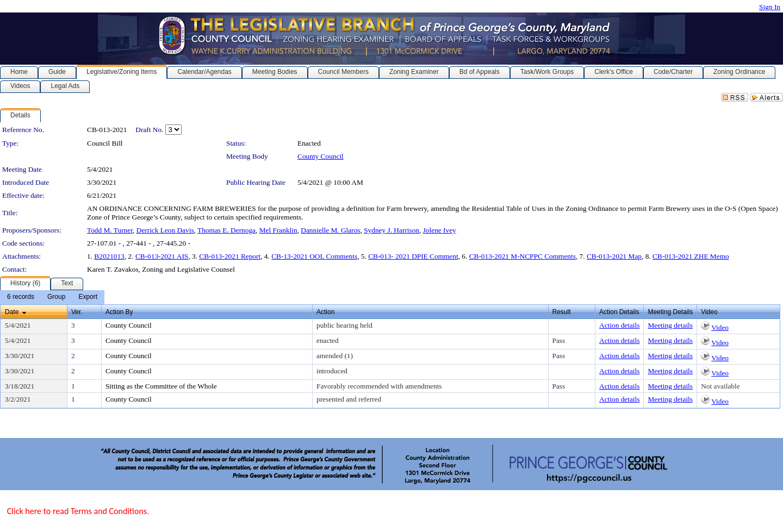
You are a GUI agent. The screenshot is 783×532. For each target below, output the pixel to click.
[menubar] (52, 297)
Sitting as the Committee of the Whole (161, 386)
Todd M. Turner (110, 230)
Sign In (770, 7)
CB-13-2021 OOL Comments (314, 256)
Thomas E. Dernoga (226, 230)
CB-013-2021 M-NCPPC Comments (523, 256)
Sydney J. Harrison (391, 230)
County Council (321, 156)
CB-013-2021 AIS (162, 256)
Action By (119, 312)
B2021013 (109, 256)
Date (12, 312)
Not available (720, 386)
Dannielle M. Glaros (330, 230)
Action (325, 312)
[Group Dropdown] (56, 297)
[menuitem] (21, 297)
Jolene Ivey (440, 230)
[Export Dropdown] (88, 297)
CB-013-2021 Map (614, 256)
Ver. (77, 312)
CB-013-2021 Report (230, 256)
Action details (619, 325)
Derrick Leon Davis (165, 230)
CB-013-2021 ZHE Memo (691, 256)
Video (720, 327)
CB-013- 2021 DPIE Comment (413, 256)
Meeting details (670, 325)
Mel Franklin (278, 230)
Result (562, 312)
